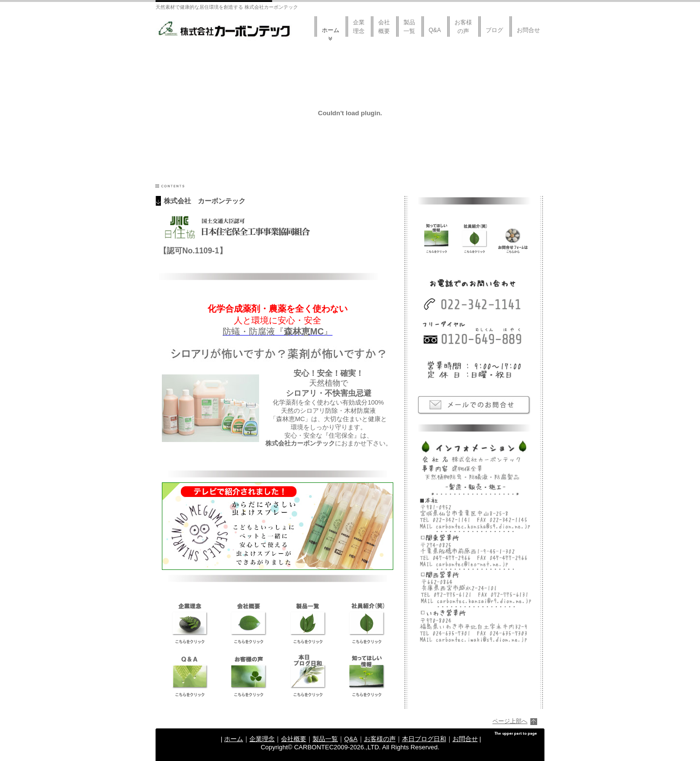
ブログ (494, 30)
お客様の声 (463, 27)
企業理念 (359, 27)
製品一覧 (409, 27)
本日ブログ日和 (424, 739)
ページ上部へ (510, 721)
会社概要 (384, 27)
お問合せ (528, 30)
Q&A (435, 30)
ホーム (331, 30)
